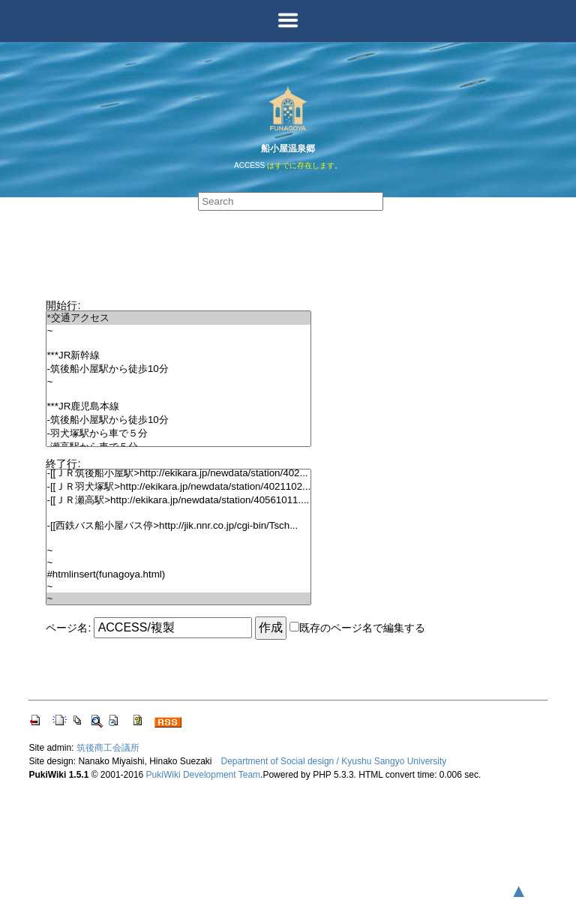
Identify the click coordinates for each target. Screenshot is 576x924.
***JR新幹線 (178, 355)
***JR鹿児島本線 (178, 406)
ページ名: (68, 628)
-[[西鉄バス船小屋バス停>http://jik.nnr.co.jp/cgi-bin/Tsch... (178, 526)
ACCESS (249, 165)
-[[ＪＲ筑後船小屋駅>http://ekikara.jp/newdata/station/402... (178, 473)
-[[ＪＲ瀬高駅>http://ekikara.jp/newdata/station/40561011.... (178, 500)
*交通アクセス (178, 318)
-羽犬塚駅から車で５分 (178, 433)
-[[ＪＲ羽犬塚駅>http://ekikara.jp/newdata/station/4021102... (178, 487)
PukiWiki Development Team (204, 775)
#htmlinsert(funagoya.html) (178, 574)
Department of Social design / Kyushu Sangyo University (334, 761)
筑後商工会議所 (108, 748)
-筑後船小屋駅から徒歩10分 (178, 369)
